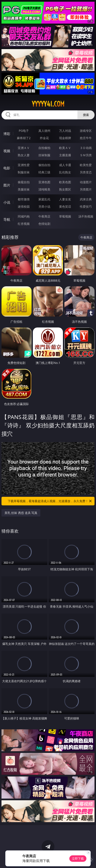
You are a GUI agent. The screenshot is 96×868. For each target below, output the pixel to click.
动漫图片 (86, 182)
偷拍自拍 (44, 165)
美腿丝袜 (24, 189)
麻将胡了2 (24, 138)
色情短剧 (44, 224)
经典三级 (44, 172)
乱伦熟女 (65, 172)
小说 (7, 202)
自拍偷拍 (44, 148)
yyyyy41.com (48, 104)
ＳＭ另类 (86, 155)
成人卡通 (65, 165)
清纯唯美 (44, 189)
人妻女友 (65, 199)
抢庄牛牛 (86, 138)
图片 (7, 185)
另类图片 (86, 189)
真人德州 (44, 131)
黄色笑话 (65, 206)
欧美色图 (65, 182)
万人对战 (65, 131)
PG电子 (24, 131)
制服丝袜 (24, 172)
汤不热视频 (86, 216)
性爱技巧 (86, 206)
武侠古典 (86, 199)
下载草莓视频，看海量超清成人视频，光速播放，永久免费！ (50, 501)
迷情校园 (24, 206)
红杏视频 (24, 224)
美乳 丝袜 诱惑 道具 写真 (21, 513)
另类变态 (86, 172)
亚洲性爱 (24, 165)
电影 (7, 168)
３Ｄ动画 (86, 148)
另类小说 (44, 206)
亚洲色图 (44, 182)
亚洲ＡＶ (24, 148)
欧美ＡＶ (65, 148)
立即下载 (78, 858)
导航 (7, 219)
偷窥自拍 (24, 182)
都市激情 (24, 199)
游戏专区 (86, 131)
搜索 (86, 115)
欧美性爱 (86, 165)
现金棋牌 (65, 138)
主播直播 (65, 155)
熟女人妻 (24, 155)
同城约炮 (24, 216)
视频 (7, 151)
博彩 (7, 134)
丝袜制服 (44, 155)
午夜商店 (44, 216)
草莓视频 (65, 216)
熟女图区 (65, 189)
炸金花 (44, 138)
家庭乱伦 (44, 199)
